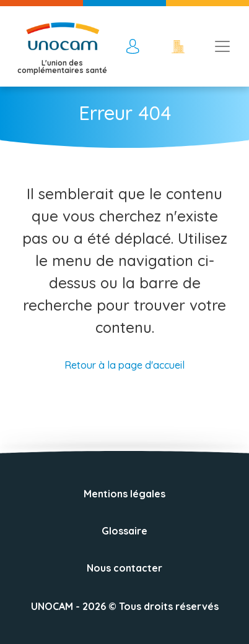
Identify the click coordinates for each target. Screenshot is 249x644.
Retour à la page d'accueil (124, 365)
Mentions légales (124, 494)
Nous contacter (124, 568)
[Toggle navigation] (223, 46)
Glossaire (124, 531)
